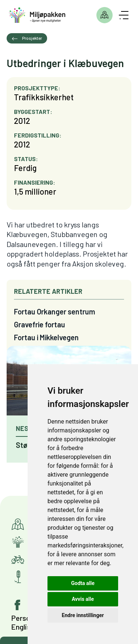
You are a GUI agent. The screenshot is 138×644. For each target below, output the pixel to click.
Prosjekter (105, 15)
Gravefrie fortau (40, 324)
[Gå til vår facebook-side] (18, 605)
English (23, 627)
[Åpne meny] (124, 15)
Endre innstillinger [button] (83, 615)
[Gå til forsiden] (37, 15)
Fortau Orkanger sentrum (54, 311)
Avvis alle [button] (83, 599)
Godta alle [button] (83, 583)
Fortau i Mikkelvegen (46, 337)
